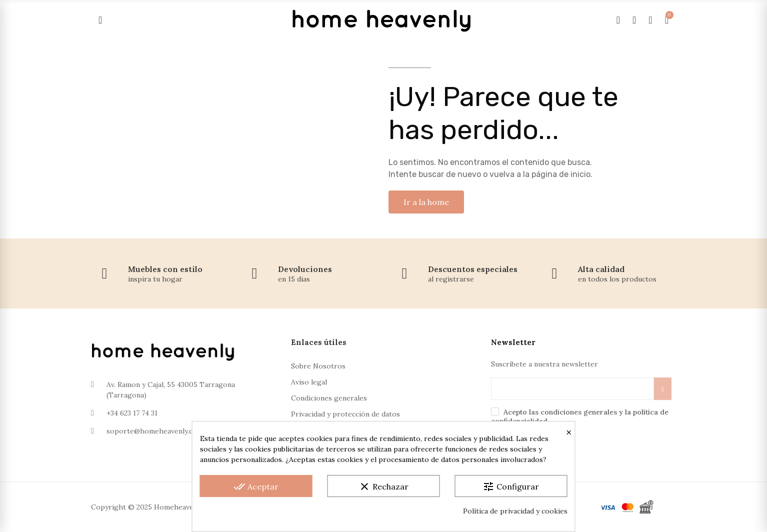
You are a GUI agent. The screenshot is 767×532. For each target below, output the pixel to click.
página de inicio (561, 174)
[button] (426, 202)
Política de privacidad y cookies (515, 511)
